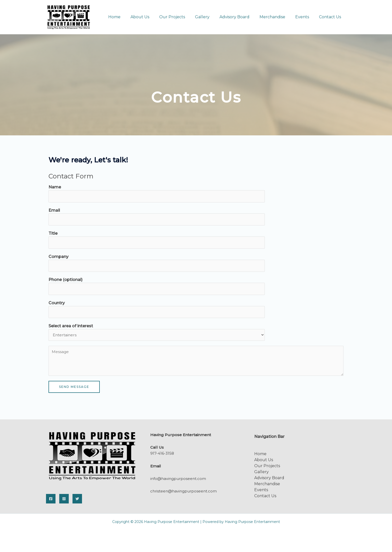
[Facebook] (51, 501)
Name (55, 187)
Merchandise (277, 17)
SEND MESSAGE (74, 389)
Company (58, 258)
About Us (153, 17)
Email (54, 211)
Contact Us (331, 17)
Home (129, 17)
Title (53, 234)
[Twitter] (77, 501)
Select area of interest (71, 328)
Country (57, 305)
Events (305, 17)
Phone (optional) (65, 281)
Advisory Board (241, 17)
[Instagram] (64, 501)
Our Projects (183, 17)
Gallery (211, 17)
